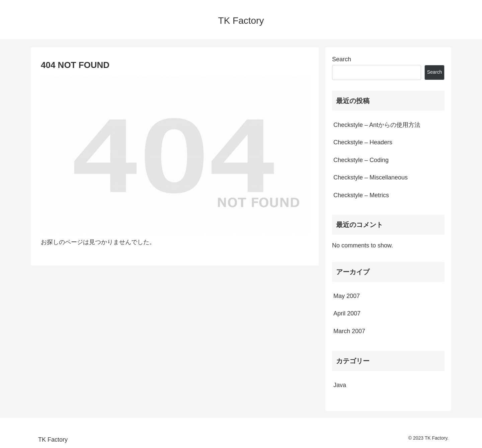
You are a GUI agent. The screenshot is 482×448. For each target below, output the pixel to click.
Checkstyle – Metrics (361, 195)
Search (342, 59)
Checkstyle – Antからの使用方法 (377, 125)
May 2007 (347, 296)
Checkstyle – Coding (361, 160)
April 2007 (347, 313)
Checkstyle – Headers (363, 142)
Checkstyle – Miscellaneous (371, 177)
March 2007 (349, 331)
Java (340, 385)
